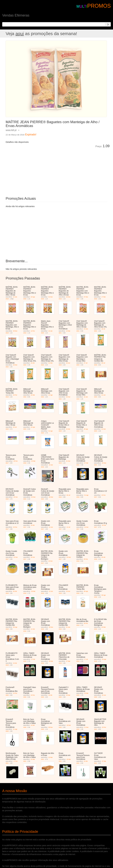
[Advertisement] (39, 170)
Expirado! (31, 135)
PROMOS (99, 6)
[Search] (108, 24)
